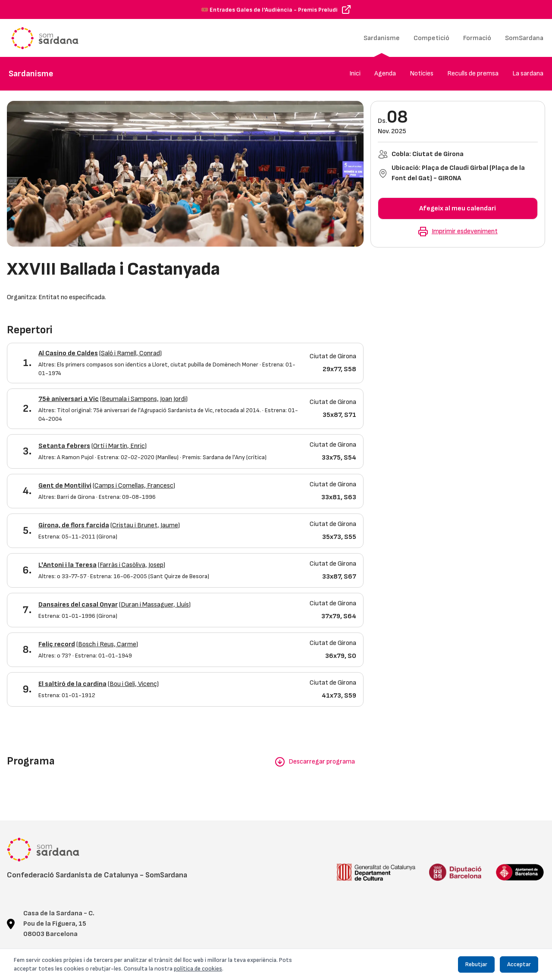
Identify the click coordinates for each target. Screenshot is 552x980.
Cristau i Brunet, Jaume (145, 525)
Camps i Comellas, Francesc (134, 486)
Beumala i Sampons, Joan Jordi (144, 399)
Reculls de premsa (473, 74)
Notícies (422, 74)
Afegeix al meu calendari (458, 208)
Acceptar (519, 964)
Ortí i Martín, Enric (119, 446)
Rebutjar (476, 964)
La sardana (528, 74)
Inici (355, 74)
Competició (431, 38)
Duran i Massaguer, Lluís (155, 605)
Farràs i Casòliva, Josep (132, 565)
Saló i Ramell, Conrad (130, 353)
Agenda (385, 74)
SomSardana (524, 38)
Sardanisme (382, 38)
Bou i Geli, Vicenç (133, 684)
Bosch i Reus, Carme (107, 644)
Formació (477, 38)
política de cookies (198, 969)
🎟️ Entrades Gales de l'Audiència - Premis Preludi (269, 10)
